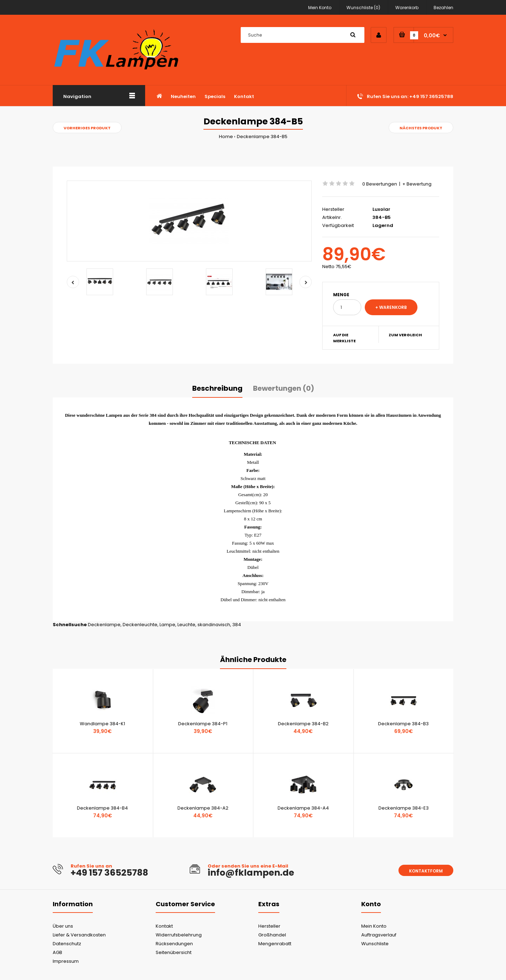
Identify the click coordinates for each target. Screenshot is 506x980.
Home (226, 137)
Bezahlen (443, 8)
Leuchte (186, 625)
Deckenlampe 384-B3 (403, 724)
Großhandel (272, 935)
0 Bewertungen (380, 184)
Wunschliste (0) (363, 8)
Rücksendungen (174, 944)
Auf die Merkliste (344, 338)
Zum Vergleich (405, 335)
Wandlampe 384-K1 (102, 724)
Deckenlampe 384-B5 (262, 137)
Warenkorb (407, 8)
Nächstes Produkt (421, 128)
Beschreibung (217, 388)
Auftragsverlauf (379, 935)
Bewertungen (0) (284, 388)
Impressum (66, 961)
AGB (57, 952)
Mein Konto (320, 8)
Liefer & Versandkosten (79, 935)
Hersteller (269, 926)
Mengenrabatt (275, 944)
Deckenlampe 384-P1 (203, 724)
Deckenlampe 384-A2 (203, 808)
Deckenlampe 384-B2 (303, 724)
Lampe (167, 625)
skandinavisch (214, 625)
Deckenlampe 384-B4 (102, 808)
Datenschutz (67, 944)
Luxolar (381, 209)
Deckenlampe (104, 625)
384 (237, 625)
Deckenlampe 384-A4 (303, 808)
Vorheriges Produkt (87, 128)
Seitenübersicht (174, 952)
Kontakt (164, 926)
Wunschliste (375, 944)
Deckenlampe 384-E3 (404, 808)
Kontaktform (426, 871)
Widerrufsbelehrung (179, 935)
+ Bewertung (417, 184)
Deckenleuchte (140, 625)
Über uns (63, 926)
